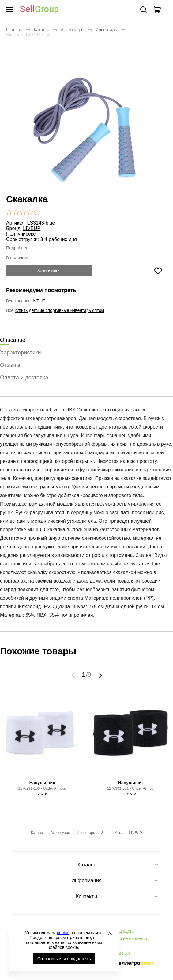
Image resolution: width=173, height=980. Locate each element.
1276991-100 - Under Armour (42, 788)
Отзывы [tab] (10, 365)
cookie (63, 933)
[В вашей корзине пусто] (157, 10)
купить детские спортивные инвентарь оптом (59, 310)
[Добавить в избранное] (158, 271)
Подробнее (17, 248)
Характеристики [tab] (20, 353)
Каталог (41, 30)
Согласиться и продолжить (64, 959)
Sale (105, 833)
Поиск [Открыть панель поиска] (144, 10)
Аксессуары (72, 30)
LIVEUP (32, 228)
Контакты (86, 896)
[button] (74, 675)
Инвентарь (106, 30)
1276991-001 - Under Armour (131, 788)
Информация (87, 881)
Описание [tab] (13, 340)
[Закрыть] (110, 933)
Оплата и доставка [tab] (24, 378)
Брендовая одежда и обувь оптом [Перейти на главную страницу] (39, 10)
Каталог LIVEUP (128, 833)
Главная (14, 30)
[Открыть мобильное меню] (10, 10)
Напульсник (42, 783)
